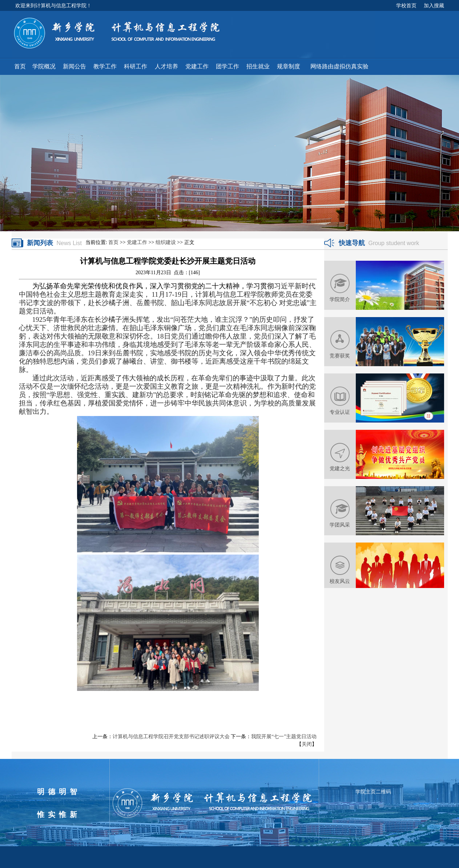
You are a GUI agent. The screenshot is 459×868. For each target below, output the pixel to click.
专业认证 (340, 412)
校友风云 (340, 581)
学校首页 (406, 5)
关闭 (307, 744)
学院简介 (340, 299)
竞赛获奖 (340, 356)
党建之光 (340, 468)
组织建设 (166, 242)
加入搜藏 (434, 5)
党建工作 (137, 242)
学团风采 (340, 525)
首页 (113, 242)
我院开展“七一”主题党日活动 (284, 737)
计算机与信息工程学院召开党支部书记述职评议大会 (171, 737)
